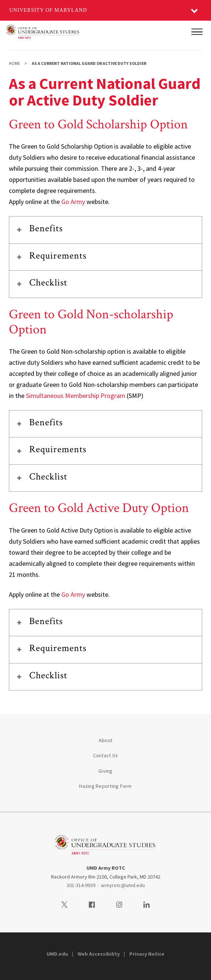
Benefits (46, 228)
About (105, 740)
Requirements (58, 256)
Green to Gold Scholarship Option (98, 124)
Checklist (48, 283)
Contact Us (106, 755)
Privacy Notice (147, 954)
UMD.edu (57, 954)
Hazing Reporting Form (105, 786)
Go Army (73, 202)
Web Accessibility (99, 954)
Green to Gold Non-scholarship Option (91, 322)
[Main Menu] (197, 32)
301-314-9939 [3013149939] (81, 885)
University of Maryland (48, 10)
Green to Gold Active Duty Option (99, 508)
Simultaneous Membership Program (76, 396)
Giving (105, 771)
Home (14, 63)
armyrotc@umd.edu (123, 885)
